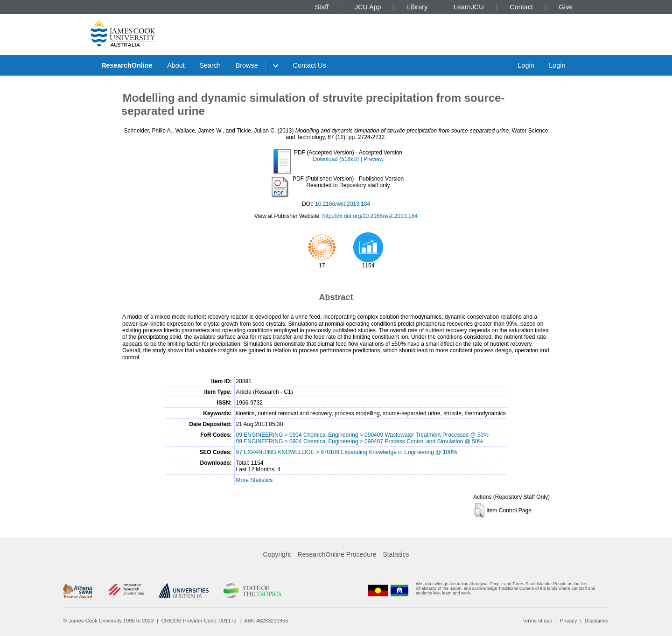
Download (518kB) (336, 159)
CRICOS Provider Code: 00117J (199, 621)
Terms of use (537, 621)
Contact (521, 7)
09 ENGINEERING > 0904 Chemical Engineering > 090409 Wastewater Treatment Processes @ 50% (362, 435)
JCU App (368, 7)
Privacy (569, 621)
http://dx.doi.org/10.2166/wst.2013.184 (370, 216)
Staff (322, 7)
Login (526, 65)
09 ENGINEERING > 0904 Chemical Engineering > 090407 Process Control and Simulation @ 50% (360, 441)
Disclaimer (597, 621)
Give (566, 7)
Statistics (396, 554)
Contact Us (310, 65)
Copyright (277, 554)
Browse (247, 65)
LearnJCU (469, 7)
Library (417, 7)
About (176, 65)
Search (210, 65)
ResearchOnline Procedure (337, 554)
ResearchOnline (127, 65)
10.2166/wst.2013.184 (343, 204)
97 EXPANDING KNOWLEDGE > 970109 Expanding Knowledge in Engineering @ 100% (347, 452)
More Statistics (255, 480)
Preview (374, 159)
